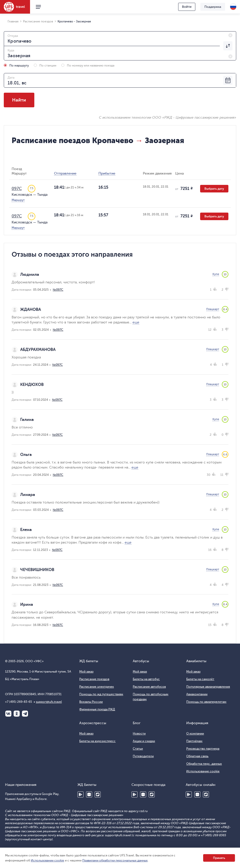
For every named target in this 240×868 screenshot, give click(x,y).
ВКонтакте (8, 714)
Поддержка (213, 7)
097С (17, 189)
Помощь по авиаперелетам (206, 702)
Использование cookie (203, 771)
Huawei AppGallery (89, 794)
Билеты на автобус (146, 679)
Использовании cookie (47, 860)
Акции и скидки (144, 741)
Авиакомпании (197, 694)
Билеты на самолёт (200, 679)
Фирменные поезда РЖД (97, 709)
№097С (58, 290)
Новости (139, 733)
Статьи (138, 749)
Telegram (25, 714)
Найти (19, 100)
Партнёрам (194, 741)
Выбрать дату (214, 189)
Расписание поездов (94, 679)
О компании (195, 733)
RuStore (98, 794)
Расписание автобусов (149, 687)
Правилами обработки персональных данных (115, 860)
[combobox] (120, 39)
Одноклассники (17, 714)
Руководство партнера (203, 749)
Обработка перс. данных (204, 764)
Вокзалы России (91, 702)
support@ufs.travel (49, 702)
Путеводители (143, 756)
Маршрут (18, 200)
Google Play (81, 794)
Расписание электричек (97, 687)
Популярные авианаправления (208, 687)
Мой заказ (86, 672)
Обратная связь (197, 756)
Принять (219, 858)
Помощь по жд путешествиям (101, 694)
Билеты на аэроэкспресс (97, 741)
